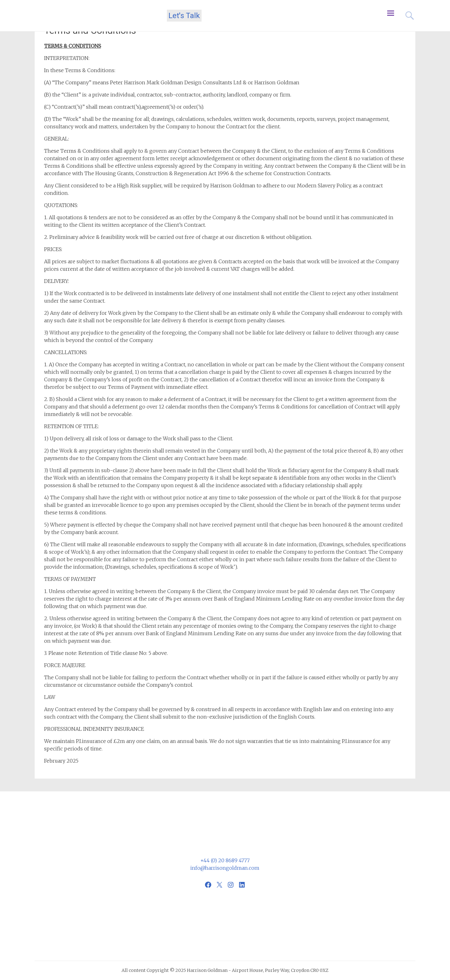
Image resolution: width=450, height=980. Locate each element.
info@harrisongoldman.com (225, 868)
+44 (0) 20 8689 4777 (225, 860)
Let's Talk (184, 16)
